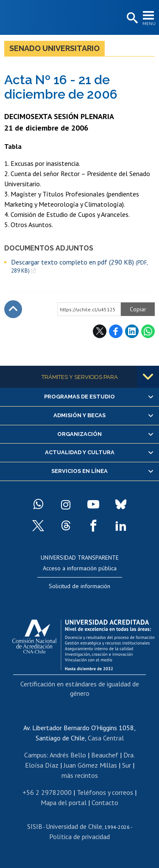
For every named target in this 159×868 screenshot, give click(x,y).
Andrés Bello (68, 755)
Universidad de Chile (74, 826)
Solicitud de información (79, 586)
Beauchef (105, 755)
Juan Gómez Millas (90, 765)
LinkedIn (132, 331)
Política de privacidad (79, 837)
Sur (127, 765)
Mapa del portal (64, 803)
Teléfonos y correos (105, 792)
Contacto (105, 803)
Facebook (116, 331)
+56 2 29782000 (47, 792)
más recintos (80, 775)
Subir (13, 309)
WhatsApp (148, 331)
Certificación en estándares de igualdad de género (80, 689)
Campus (35, 755)
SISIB (35, 826)
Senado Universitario (54, 48)
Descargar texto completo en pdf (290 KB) (79, 266)
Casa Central (106, 738)
